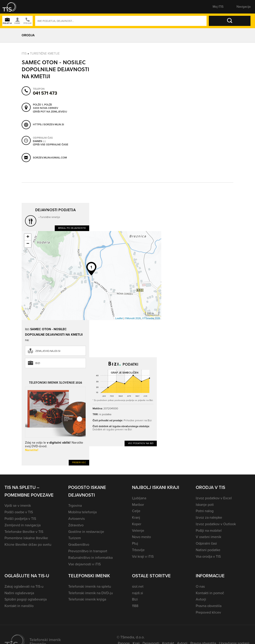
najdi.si (138, 593)
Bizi (38, 363)
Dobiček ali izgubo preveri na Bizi (112, 429)
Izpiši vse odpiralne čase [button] (51, 144)
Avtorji (201, 599)
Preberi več (79, 462)
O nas (200, 586)
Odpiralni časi (206, 543)
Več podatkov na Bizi (141, 443)
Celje (136, 511)
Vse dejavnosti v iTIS (84, 564)
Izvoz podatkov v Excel (214, 498)
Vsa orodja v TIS (208, 556)
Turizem (75, 538)
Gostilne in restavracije (86, 532)
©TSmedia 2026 (151, 318)
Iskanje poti (205, 505)
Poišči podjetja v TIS (20, 519)
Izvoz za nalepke (209, 517)
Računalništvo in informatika (90, 558)
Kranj (136, 517)
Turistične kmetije (45, 54)
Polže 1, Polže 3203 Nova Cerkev (46, 106)
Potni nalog (205, 511)
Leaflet (119, 318)
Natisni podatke (208, 550)
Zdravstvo (76, 525)
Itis (24, 54)
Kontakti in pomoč (210, 593)
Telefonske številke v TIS (24, 532)
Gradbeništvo (79, 544)
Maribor (138, 505)
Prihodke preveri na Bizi (138, 420)
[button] (12, 7)
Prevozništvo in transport (88, 551)
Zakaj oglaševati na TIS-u (24, 586)
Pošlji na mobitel (209, 531)
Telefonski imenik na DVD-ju (91, 593)
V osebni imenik (208, 537)
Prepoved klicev (208, 612)
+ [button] (28, 237)
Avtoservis (76, 519)
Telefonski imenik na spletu (90, 586)
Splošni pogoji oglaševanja (26, 599)
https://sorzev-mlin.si (48, 124)
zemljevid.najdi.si (48, 351)
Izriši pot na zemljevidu (50, 112)
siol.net (138, 586)
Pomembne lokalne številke (26, 538)
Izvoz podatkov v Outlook (216, 524)
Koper (137, 524)
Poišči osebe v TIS (19, 512)
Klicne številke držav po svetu (28, 544)
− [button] (28, 244)
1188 (135, 606)
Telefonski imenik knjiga (87, 599)
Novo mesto (141, 537)
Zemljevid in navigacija (23, 525)
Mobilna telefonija (82, 512)
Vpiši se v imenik (18, 505)
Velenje (138, 531)
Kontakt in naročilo (19, 606)
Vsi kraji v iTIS (143, 556)
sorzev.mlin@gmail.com (50, 157)
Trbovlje (138, 550)
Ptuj (135, 543)
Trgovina (75, 505)
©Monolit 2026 (133, 318)
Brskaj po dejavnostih (72, 228)
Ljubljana (139, 498)
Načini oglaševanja (19, 593)
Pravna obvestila (209, 606)
